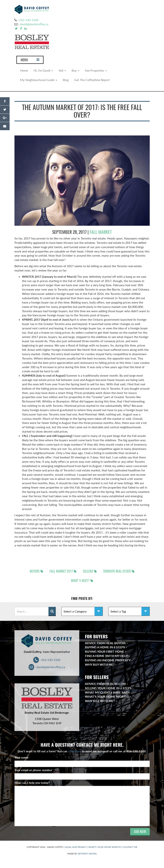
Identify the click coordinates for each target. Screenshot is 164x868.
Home (24, 70)
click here (75, 751)
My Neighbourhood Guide (39, 80)
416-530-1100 (29, 20)
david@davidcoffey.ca (34, 24)
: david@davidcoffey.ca (47, 667)
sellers (88, 571)
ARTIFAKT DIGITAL (87, 854)
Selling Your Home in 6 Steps (108, 688)
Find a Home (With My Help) (107, 656)
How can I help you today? (32, 783)
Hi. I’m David (43, 70)
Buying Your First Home (105, 651)
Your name (22, 757)
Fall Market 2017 (61, 571)
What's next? (80, 581)
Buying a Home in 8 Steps (105, 647)
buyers (35, 571)
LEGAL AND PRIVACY (76, 847)
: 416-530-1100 (47, 660)
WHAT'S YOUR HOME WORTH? (105, 847)
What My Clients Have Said (107, 692)
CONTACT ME (130, 847)
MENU (30, 61)
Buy (75, 70)
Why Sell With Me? (100, 701)
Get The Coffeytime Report (92, 80)
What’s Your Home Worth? (107, 696)
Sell (62, 70)
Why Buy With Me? (100, 664)
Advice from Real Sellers (105, 684)
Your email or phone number (34, 770)
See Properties (96, 70)
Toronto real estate (117, 571)
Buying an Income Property (108, 660)
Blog (66, 80)
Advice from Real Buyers (105, 643)
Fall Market (101, 232)
